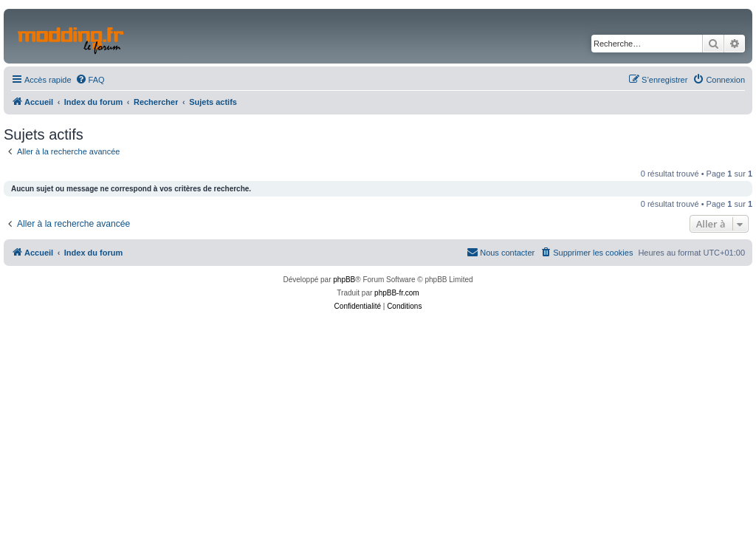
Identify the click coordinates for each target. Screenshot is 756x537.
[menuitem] (90, 80)
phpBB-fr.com (397, 293)
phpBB (344, 280)
